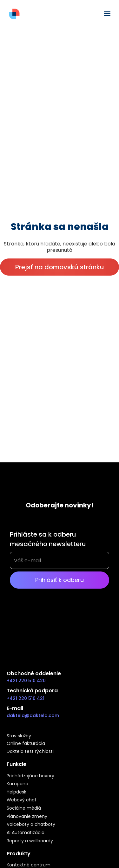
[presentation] (58, 620)
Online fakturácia (26, 744)
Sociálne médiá (24, 808)
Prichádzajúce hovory (30, 776)
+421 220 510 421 (26, 698)
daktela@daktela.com (33, 715)
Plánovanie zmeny (27, 817)
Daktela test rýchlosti (30, 752)
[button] (106, 14)
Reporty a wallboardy (30, 841)
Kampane (17, 784)
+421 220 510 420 (26, 681)
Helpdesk (17, 792)
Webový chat (22, 800)
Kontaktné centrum (29, 865)
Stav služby (19, 736)
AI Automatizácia (26, 833)
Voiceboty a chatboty (31, 825)
